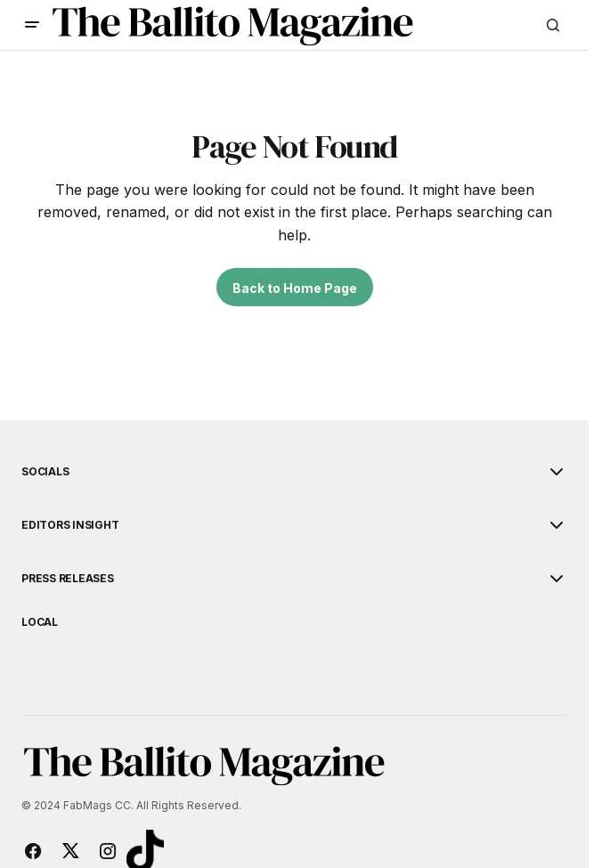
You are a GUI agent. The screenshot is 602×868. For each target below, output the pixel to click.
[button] (32, 25)
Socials (45, 472)
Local (40, 622)
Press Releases (68, 579)
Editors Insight (70, 525)
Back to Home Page (295, 288)
